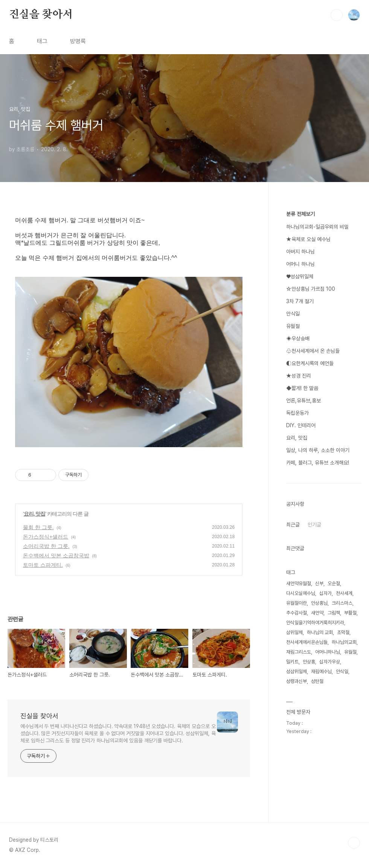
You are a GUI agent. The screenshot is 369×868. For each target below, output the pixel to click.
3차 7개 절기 (300, 301)
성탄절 (317, 681)
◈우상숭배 (298, 338)
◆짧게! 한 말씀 (302, 388)
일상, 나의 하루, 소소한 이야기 (318, 450)
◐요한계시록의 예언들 (310, 363)
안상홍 (309, 662)
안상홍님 (319, 603)
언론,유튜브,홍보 (303, 401)
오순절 (334, 583)
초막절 (343, 632)
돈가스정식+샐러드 (46, 537)
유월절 (293, 326)
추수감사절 (297, 613)
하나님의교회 (344, 642)
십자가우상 (330, 662)
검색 (337, 15)
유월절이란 (297, 603)
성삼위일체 (297, 671)
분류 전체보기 (300, 214)
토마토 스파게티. (43, 565)
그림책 (334, 613)
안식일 (293, 314)
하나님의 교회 (320, 632)
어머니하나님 (328, 652)
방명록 (78, 41)
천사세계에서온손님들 (307, 642)
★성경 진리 (299, 376)
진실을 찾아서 (41, 15)
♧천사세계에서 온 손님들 (313, 351)
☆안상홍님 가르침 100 (311, 289)
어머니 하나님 (300, 264)
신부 (319, 583)
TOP (354, 843)
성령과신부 (297, 681)
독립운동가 (297, 413)
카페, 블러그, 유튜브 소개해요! (318, 463)
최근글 (293, 525)
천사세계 (344, 593)
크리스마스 (342, 603)
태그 (42, 41)
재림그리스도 (299, 652)
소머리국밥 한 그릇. (46, 546)
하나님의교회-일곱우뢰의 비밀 (317, 227)
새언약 (317, 613)
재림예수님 (321, 671)
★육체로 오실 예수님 (308, 239)
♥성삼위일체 (300, 276)
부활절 (350, 613)
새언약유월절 (299, 583)
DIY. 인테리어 (301, 425)
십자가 (326, 593)
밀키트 (292, 662)
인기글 (314, 525)
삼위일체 (294, 632)
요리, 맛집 (35, 514)
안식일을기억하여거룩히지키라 (315, 623)
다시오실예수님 (301, 593)
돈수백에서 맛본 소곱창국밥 (56, 555)
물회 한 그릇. (38, 527)
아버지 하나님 (300, 252)
